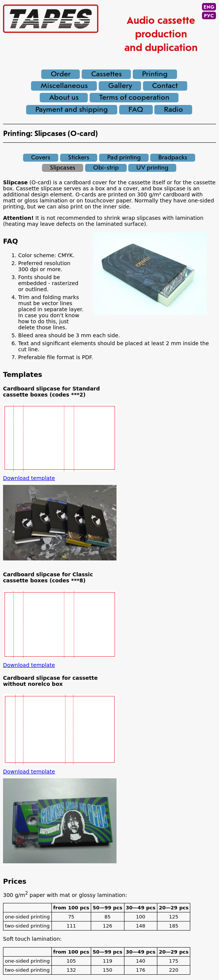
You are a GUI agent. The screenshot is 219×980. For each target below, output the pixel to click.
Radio (173, 110)
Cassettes (106, 74)
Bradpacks (173, 158)
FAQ (136, 110)
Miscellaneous (64, 86)
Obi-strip (106, 168)
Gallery (120, 86)
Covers (41, 158)
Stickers (79, 158)
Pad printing (124, 158)
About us (64, 98)
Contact (165, 86)
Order (61, 74)
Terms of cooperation (134, 98)
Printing (155, 74)
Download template (29, 478)
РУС (209, 16)
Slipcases (63, 168)
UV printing (152, 168)
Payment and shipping (71, 110)
